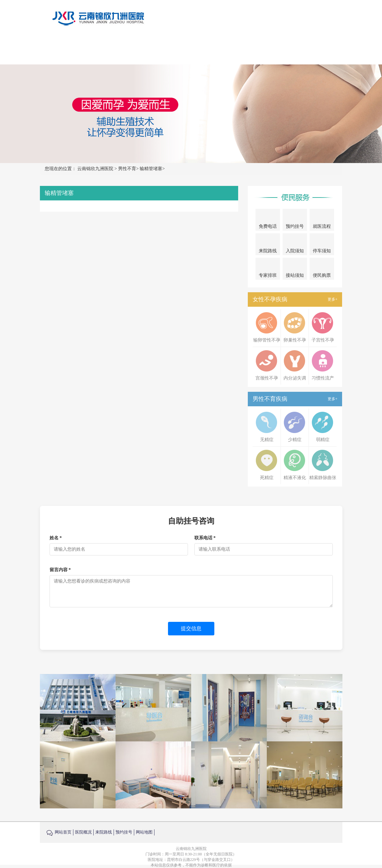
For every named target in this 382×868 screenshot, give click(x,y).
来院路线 (267, 49)
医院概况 (154, 49)
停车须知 (322, 245)
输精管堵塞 (151, 169)
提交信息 (191, 628)
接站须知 (295, 270)
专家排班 (268, 270)
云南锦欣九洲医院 (95, 169)
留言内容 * (60, 570)
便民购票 (322, 270)
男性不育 (210, 49)
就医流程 (322, 221)
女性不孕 (182, 49)
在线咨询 (295, 49)
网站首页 (63, 832)
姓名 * (56, 538)
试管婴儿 (238, 49)
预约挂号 (323, 49)
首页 (130, 49)
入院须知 (295, 245)
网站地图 (144, 832)
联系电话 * (205, 538)
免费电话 (268, 221)
